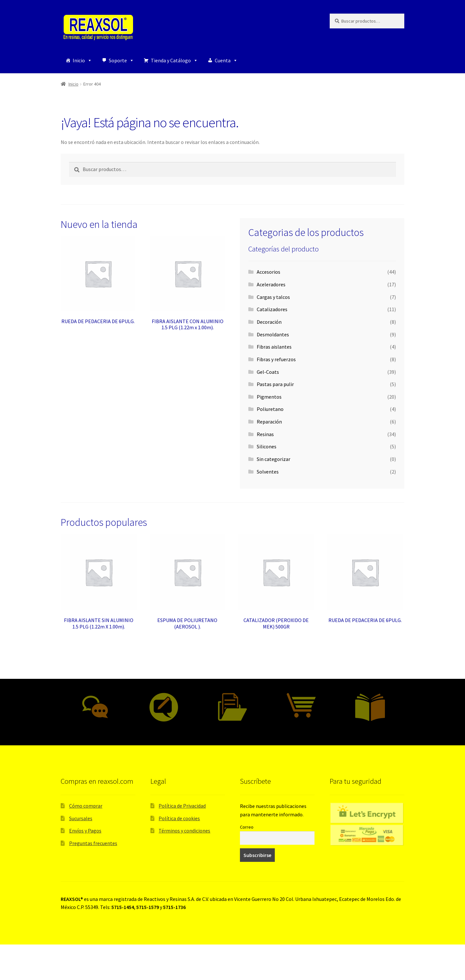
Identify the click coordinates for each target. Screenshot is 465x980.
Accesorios (269, 272)
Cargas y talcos (273, 297)
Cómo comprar (86, 806)
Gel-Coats (268, 372)
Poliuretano (270, 409)
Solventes (268, 472)
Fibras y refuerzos (276, 359)
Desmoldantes (273, 334)
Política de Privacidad (182, 806)
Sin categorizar (274, 459)
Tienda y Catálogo (174, 60)
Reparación (269, 422)
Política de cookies (179, 818)
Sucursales (81, 818)
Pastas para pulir (275, 384)
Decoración (269, 322)
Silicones (267, 446)
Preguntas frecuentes (93, 843)
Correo (247, 827)
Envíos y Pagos (85, 831)
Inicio (82, 60)
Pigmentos (269, 397)
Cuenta (226, 60)
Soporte (121, 60)
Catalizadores (272, 309)
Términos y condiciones (184, 831)
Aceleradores (271, 284)
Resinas (265, 434)
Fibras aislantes (274, 347)
